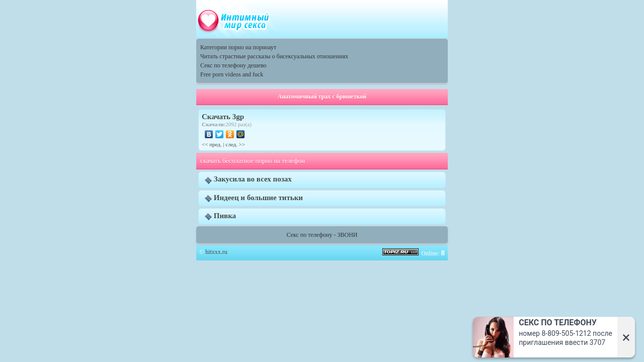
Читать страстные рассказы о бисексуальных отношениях (274, 56)
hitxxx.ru (216, 252)
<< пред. (212, 144)
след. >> (235, 144)
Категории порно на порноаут (238, 47)
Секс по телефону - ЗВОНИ (322, 235)
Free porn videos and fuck (232, 74)
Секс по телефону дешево (233, 65)
